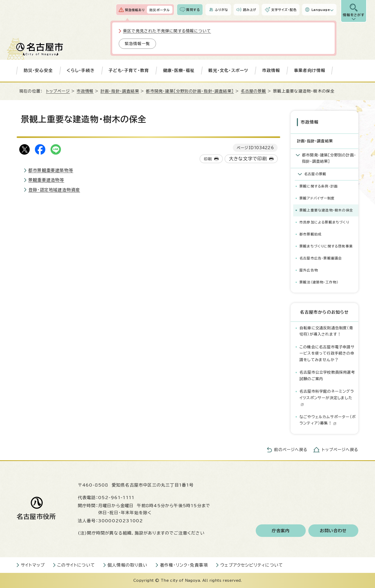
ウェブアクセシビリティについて (252, 565)
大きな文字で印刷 (248, 159)
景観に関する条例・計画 (319, 186)
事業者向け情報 (310, 70)
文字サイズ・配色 (284, 10)
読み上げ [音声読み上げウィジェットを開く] (250, 10)
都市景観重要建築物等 (51, 170)
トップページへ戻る (340, 449)
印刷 (208, 159)
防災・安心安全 (38, 70)
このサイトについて (76, 565)
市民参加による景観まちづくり (324, 222)
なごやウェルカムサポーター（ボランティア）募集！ (328, 420)
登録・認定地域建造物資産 (54, 190)
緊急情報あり (135, 10)
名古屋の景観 (254, 91)
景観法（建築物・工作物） (319, 282)
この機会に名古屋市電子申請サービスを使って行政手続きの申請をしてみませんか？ (327, 353)
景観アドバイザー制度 (317, 198)
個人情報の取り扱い (127, 565)
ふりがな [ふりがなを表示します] (221, 10)
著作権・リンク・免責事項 (184, 565)
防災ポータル (160, 10)
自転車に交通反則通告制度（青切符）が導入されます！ (326, 331)
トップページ (58, 91)
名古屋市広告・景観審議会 (321, 258)
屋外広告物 (309, 270)
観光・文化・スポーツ (228, 70)
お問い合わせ (333, 530)
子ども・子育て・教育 (129, 70)
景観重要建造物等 (46, 180)
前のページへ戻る (291, 449)
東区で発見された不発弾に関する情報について (167, 31)
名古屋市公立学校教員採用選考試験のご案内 (327, 375)
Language (321, 10)
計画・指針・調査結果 (120, 91)
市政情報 (271, 70)
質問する (193, 10)
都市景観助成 (311, 234)
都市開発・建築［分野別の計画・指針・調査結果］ (190, 91)
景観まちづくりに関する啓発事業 (326, 246)
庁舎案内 (281, 530)
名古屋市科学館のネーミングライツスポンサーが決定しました (327, 397)
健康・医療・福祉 (179, 70)
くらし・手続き (81, 70)
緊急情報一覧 (137, 44)
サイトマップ (33, 565)
